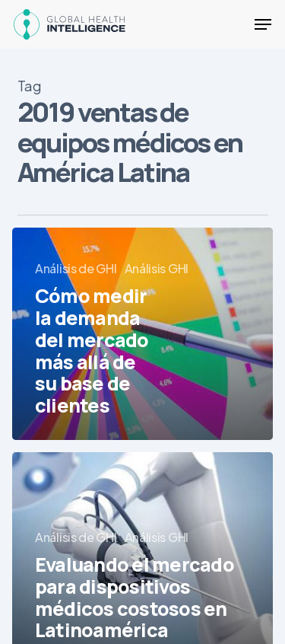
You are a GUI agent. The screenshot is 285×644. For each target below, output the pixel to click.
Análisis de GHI (76, 268)
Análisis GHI (157, 268)
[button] (263, 24)
